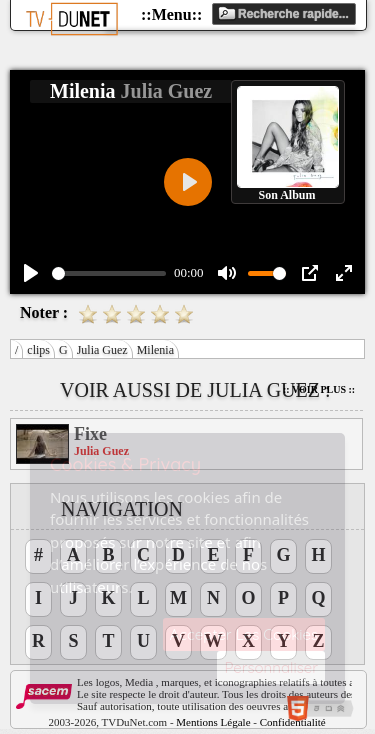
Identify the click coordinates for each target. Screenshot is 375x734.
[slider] (109, 273)
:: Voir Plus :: (319, 389)
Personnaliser (271, 667)
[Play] (31, 273)
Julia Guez (102, 350)
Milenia (155, 350)
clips (38, 350)
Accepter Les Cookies (244, 634)
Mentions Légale (213, 722)
